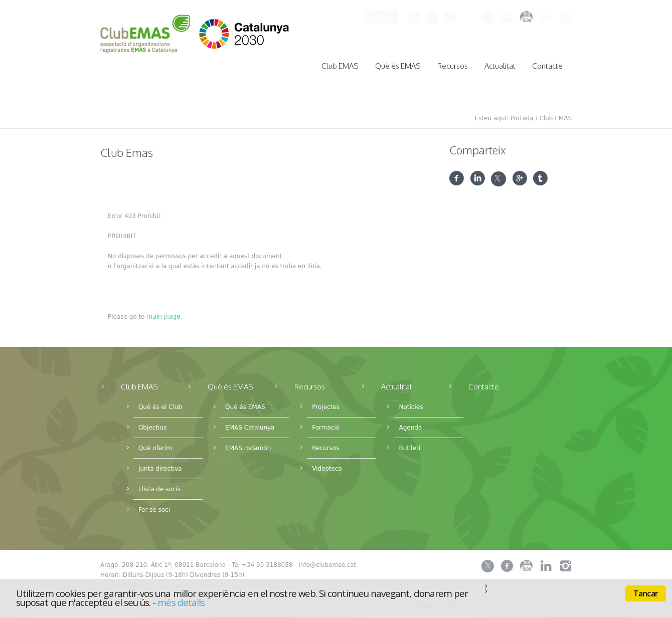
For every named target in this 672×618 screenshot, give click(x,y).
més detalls (181, 602)
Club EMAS (555, 115)
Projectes (326, 404)
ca (414, 17)
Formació (326, 425)
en (450, 17)
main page (163, 313)
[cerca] (337, 17)
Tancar (646, 593)
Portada (522, 115)
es (432, 17)
